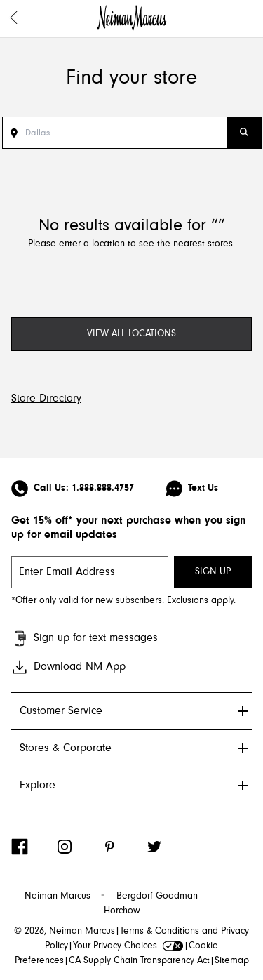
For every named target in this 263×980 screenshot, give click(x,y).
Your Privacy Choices (128, 946)
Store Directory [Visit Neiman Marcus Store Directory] (46, 399)
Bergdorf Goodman (157, 896)
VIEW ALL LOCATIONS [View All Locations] (131, 334)
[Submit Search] (244, 133)
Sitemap (232, 961)
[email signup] (90, 572)
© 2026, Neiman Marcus (65, 932)
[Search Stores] (126, 133)
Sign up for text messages (85, 638)
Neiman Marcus (58, 896)
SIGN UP (213, 572)
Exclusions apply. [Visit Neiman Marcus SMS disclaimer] (201, 601)
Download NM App (68, 667)
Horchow (122, 911)
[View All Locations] (131, 334)
